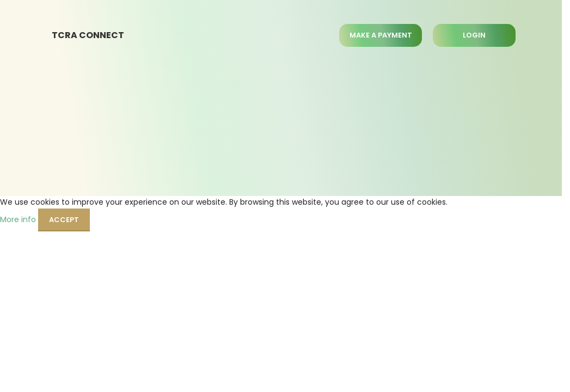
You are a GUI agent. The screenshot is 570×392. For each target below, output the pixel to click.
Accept (64, 220)
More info (19, 219)
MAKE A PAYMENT (381, 35)
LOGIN (474, 35)
